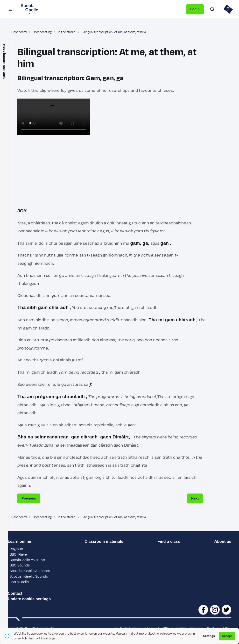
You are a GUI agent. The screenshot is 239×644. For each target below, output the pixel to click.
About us (223, 541)
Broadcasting (42, 32)
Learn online (19, 541)
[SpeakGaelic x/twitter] (226, 610)
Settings (209, 636)
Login (195, 9)
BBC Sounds (20, 565)
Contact (15, 593)
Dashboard (19, 32)
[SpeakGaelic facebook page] (203, 610)
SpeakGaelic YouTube (27, 560)
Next (195, 498)
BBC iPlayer (19, 555)
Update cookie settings (29, 599)
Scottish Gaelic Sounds (29, 576)
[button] (10, 9)
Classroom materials (104, 541)
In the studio (67, 32)
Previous (29, 498)
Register (16, 549)
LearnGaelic (19, 582)
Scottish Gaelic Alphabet (30, 571)
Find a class (169, 541)
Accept (227, 636)
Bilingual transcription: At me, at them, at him (114, 32)
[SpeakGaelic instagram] (215, 610)
